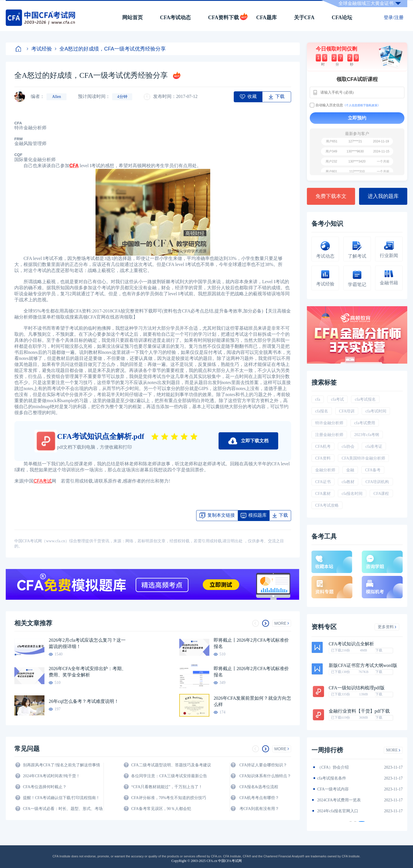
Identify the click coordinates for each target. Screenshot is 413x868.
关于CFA (304, 18)
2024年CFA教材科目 (335, 767)
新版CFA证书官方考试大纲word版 (363, 666)
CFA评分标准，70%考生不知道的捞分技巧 (169, 798)
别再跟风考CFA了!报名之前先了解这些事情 (62, 765)
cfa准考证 (374, 446)
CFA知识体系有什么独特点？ (265, 776)
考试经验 (39, 49)
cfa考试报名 (365, 399)
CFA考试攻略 (327, 505)
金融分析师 (325, 470)
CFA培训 (347, 411)
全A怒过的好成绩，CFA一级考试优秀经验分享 (110, 49)
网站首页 (133, 18)
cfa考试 (337, 399)
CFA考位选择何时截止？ (45, 787)
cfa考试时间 (376, 411)
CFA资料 (323, 458)
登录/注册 (393, 17)
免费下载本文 (331, 196)
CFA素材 (323, 494)
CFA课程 (381, 494)
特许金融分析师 (329, 423)
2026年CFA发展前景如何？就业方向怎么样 (252, 701)
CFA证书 (323, 482)
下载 (379, 650)
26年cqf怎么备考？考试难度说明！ (84, 701)
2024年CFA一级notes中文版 (341, 778)
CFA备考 (373, 470)
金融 (350, 470)
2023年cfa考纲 (367, 435)
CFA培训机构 (377, 482)
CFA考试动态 (176, 18)
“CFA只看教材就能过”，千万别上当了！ (167, 787)
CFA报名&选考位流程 (259, 787)
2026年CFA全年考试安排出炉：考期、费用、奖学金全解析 (87, 672)
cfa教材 (348, 482)
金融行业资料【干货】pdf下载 (359, 711)
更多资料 (387, 627)
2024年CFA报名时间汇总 (339, 789)
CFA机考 (323, 446)
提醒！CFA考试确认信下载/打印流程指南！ (61, 798)
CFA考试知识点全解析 (351, 644)
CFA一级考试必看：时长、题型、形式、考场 (63, 809)
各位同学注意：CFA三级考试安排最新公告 (169, 776)
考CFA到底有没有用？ (259, 809)
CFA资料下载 (223, 18)
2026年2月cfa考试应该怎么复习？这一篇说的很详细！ (87, 643)
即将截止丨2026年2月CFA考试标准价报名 (251, 643)
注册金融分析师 (329, 435)
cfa (318, 399)
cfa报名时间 (352, 494)
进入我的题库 (383, 196)
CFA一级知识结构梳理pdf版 (357, 688)
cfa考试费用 (365, 423)
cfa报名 (322, 411)
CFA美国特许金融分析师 (363, 458)
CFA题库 (266, 18)
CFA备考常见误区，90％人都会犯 (161, 809)
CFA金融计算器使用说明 (339, 800)
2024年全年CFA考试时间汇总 (343, 811)
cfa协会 (348, 446)
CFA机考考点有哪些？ (259, 798)
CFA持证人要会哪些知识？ (263, 765)
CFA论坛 (342, 18)
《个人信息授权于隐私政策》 (362, 105)
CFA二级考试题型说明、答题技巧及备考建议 (171, 765)
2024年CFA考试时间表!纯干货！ (51, 776)
